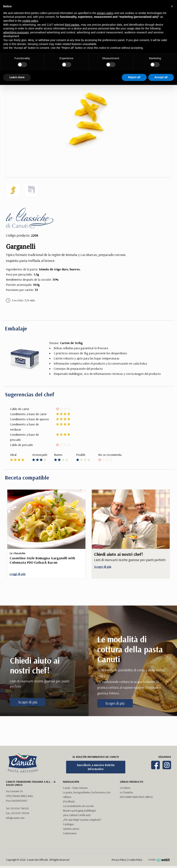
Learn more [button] (17, 77)
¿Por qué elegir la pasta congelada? (82, 820)
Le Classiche (126, 792)
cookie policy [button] (30, 21)
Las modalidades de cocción (78, 806)
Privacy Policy (119, 860)
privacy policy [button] (105, 13)
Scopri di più (28, 702)
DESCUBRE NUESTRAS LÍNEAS (136, 797)
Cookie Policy (135, 860)
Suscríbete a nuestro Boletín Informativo (96, 767)
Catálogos (68, 824)
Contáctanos (70, 833)
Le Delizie (125, 788)
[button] (172, 6)
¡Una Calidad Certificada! (77, 815)
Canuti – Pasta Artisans (75, 788)
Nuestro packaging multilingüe (79, 811)
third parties (72, 25)
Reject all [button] (134, 77)
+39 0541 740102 (19, 808)
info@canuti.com (15, 818)
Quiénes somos (71, 829)
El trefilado (69, 801)
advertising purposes (16, 32)
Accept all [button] (161, 77)
